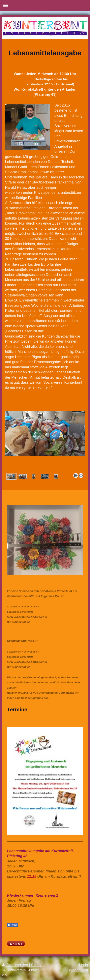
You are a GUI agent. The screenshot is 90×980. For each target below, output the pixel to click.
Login (83, 965)
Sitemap (38, 965)
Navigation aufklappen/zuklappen (45, 5)
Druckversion (16, 965)
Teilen (13, 925)
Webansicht (78, 970)
